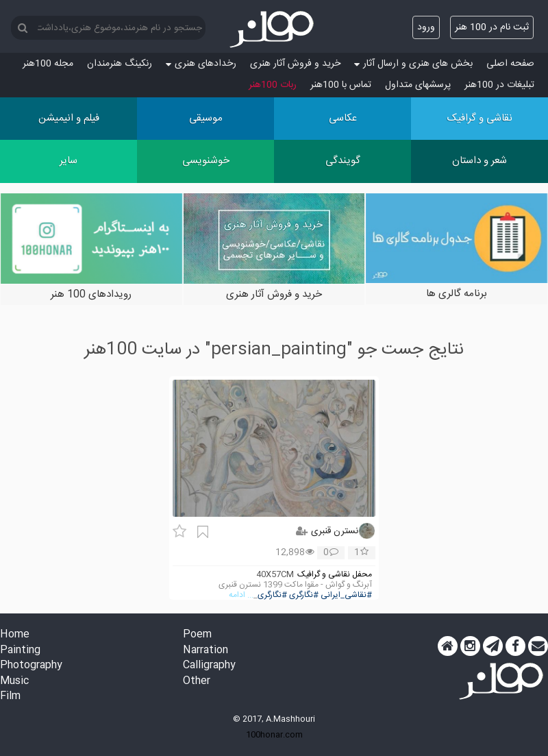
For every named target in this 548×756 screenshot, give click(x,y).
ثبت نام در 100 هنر (492, 27)
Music (14, 682)
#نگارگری (304, 595)
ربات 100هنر (273, 85)
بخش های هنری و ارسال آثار (413, 64)
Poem (197, 635)
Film (10, 697)
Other (197, 682)
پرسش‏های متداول (418, 85)
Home (15, 635)
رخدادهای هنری (201, 64)
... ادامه (241, 595)
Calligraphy (209, 666)
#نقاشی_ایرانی (346, 595)
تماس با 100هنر (341, 85)
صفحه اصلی (510, 64)
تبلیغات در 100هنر (499, 85)
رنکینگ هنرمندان (120, 64)
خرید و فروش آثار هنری (295, 64)
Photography (31, 666)
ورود (426, 27)
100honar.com (274, 735)
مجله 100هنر (48, 64)
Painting (20, 651)
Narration (206, 651)
